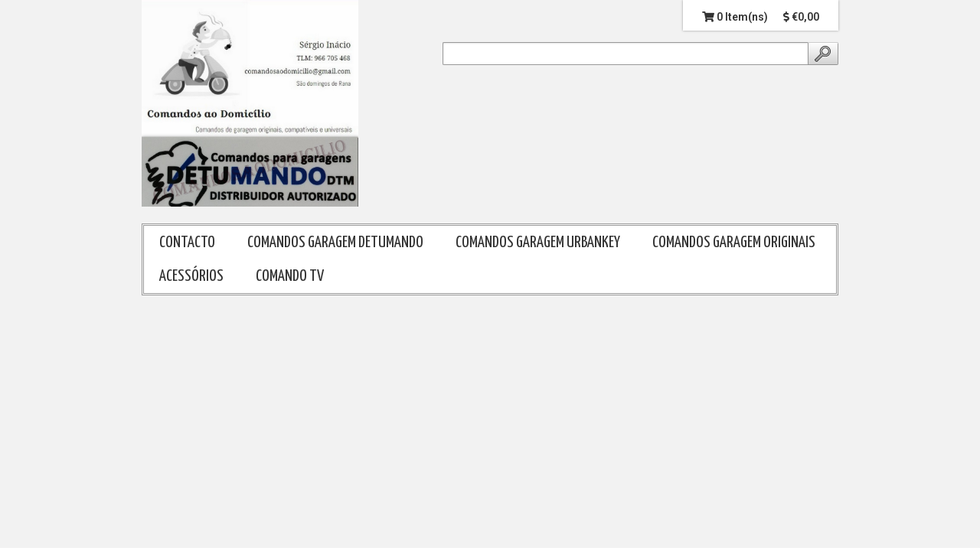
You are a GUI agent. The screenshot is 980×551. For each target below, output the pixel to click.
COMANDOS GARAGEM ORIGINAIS (734, 243)
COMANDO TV (290, 276)
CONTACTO (187, 243)
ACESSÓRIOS (191, 276)
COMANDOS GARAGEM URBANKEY (538, 243)
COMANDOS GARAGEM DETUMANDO (335, 243)
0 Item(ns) (735, 17)
